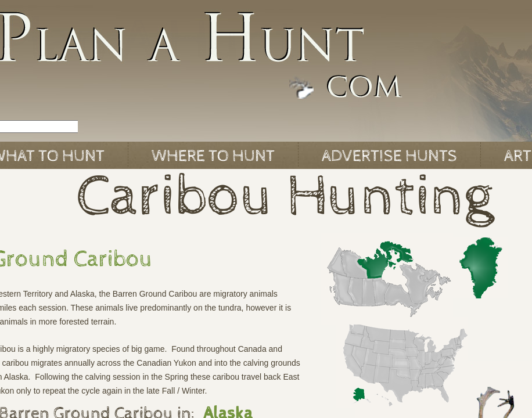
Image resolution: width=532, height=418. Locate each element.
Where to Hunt (213, 156)
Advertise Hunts (389, 156)
